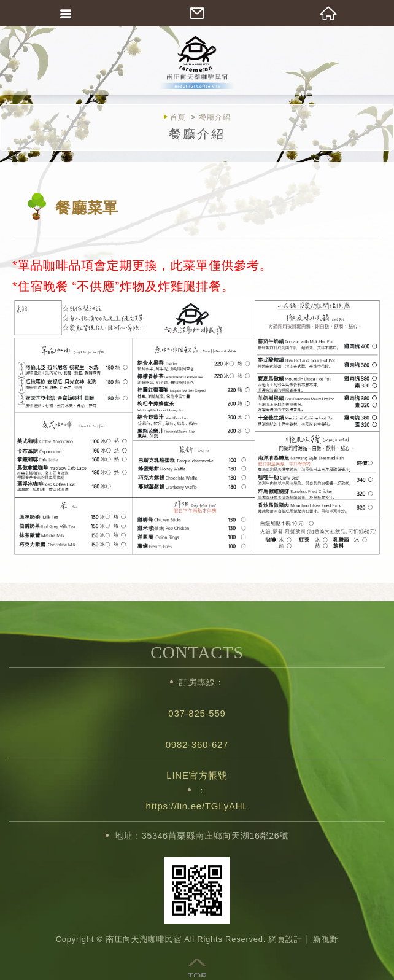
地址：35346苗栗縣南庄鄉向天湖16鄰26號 (202, 836)
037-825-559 (197, 713)
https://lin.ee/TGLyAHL (197, 806)
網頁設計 (285, 939)
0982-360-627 (197, 745)
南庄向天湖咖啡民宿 (197, 61)
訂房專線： (202, 682)
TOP (197, 968)
